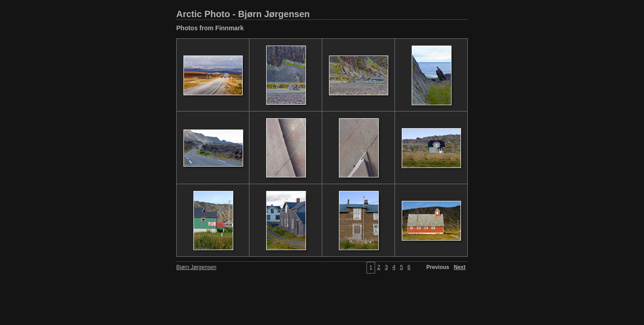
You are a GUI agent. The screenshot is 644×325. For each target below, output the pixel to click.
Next (460, 267)
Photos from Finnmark (210, 28)
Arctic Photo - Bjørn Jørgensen (243, 14)
